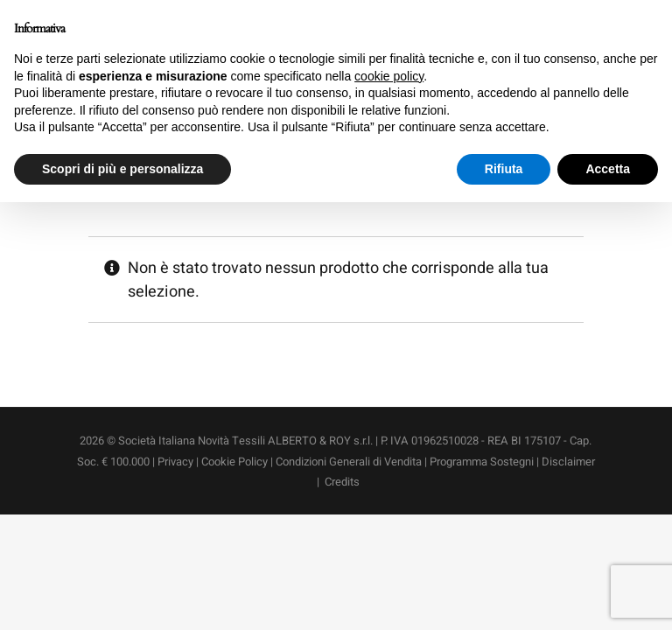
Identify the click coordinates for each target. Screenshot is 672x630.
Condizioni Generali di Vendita (350, 462)
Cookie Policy (234, 462)
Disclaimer (568, 462)
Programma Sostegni (482, 462)
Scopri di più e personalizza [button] (122, 169)
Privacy (175, 462)
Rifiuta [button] (504, 169)
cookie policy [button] (389, 76)
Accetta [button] (608, 169)
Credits (342, 482)
